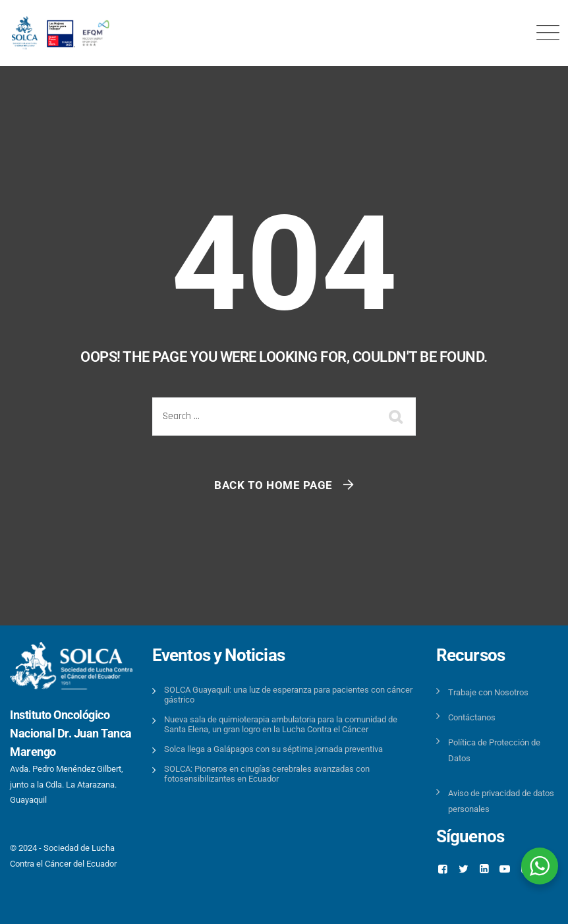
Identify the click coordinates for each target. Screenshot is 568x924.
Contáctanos (472, 717)
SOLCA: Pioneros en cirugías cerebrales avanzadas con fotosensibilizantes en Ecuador (267, 774)
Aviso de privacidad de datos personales (501, 801)
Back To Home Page (273, 485)
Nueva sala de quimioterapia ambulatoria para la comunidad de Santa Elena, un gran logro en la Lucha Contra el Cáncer (281, 724)
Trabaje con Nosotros (488, 692)
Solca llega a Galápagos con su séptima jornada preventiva (273, 749)
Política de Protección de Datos (494, 750)
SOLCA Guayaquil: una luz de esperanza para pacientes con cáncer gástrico (288, 695)
